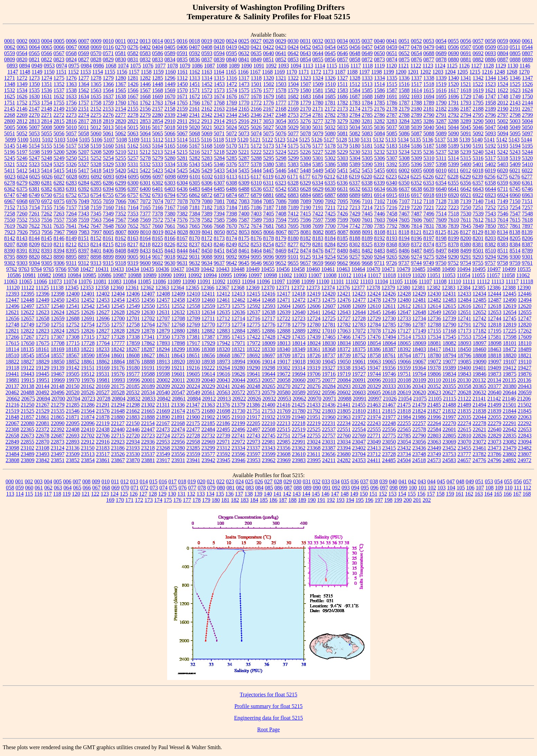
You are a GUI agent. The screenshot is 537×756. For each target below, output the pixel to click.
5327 (84, 164)
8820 (34, 257)
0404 (158, 47)
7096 (355, 201)
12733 (404, 318)
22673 (27, 436)
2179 (404, 109)
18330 (268, 349)
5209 (108, 152)
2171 (318, 109)
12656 (12, 318)
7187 (268, 207)
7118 (429, 201)
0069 (96, 47)
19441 (12, 374)
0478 (416, 47)
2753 (293, 115)
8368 (392, 244)
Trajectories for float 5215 (268, 695)
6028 (72, 177)
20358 (464, 386)
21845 (525, 411)
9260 (367, 257)
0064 (35, 47)
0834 (170, 59)
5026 (256, 127)
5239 (466, 152)
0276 (133, 47)
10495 (479, 269)
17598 (510, 337)
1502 (268, 84)
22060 (510, 417)
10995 (225, 275)
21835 (464, 411)
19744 (374, 374)
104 (451, 488)
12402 (103, 294)
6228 (453, 177)
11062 (523, 275)
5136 (428, 140)
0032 (318, 41)
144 (306, 494)
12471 (284, 300)
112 (527, 488)
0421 (256, 47)
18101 (510, 343)
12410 (193, 294)
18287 (148, 349)
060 (29, 488)
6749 (34, 195)
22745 (268, 436)
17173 (464, 331)
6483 (195, 189)
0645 (330, 53)
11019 (404, 275)
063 (58, 488)
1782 (342, 103)
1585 (367, 90)
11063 (10, 281)
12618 (495, 306)
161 (460, 494)
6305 (195, 183)
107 (480, 488)
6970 (35, 201)
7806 (404, 226)
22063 (525, 417)
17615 (12, 343)
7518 (453, 214)
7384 (195, 214)
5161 (121, 146)
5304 (355, 158)
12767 (163, 325)
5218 (219, 152)
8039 (195, 232)
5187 (429, 146)
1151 (61, 72)
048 (460, 481)
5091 (466, 133)
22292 (525, 423)
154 (402, 494)
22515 (284, 429)
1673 (207, 96)
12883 (223, 331)
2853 (145, 121)
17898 (178, 343)
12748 (12, 325)
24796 (494, 460)
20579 (268, 392)
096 (374, 488)
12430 (434, 294)
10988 (135, 275)
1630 (34, 96)
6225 (416, 177)
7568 (133, 220)
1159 (158, 72)
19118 (13, 368)
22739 (223, 436)
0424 (293, 47)
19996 (133, 380)
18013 (284, 343)
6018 (478, 170)
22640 (495, 429)
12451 (73, 300)
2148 (47, 109)
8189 (367, 238)
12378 (373, 288)
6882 (281, 195)
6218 (342, 177)
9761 (527, 263)
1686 (342, 96)
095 (365, 488)
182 (235, 500)
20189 (148, 386)
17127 (404, 331)
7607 (429, 220)
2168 (281, 109)
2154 (121, 109)
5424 (170, 170)
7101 (367, 201)
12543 (103, 306)
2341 (195, 115)
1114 (320, 66)
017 (173, 481)
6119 (268, 177)
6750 (47, 195)
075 (173, 488)
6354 (441, 183)
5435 (244, 170)
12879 (163, 331)
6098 (170, 177)
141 (277, 494)
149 (354, 494)
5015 (133, 127)
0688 (429, 53)
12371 (283, 288)
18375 (359, 349)
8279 (305, 244)
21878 (103, 417)
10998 (270, 275)
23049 (374, 442)
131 (182, 494)
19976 (88, 380)
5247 (34, 158)
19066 (404, 362)
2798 (515, 115)
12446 (525, 294)
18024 (314, 343)
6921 (466, 195)
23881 (148, 460)
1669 (158, 96)
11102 (352, 281)
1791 (453, 103)
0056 (466, 41)
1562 (84, 90)
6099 (183, 177)
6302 (158, 183)
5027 (268, 127)
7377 (145, 214)
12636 (238, 312)
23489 (27, 454)
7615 (515, 220)
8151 (84, 238)
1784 (367, 103)
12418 (299, 294)
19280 (238, 368)
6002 (404, 170)
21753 (268, 411)
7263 (59, 214)
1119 (380, 66)
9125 (305, 257)
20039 (193, 380)
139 (258, 494)
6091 (84, 177)
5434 (232, 170)
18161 (42, 349)
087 (288, 488)
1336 (404, 78)
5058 (84, 133)
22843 (525, 436)
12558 (193, 306)
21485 (434, 405)
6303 (170, 183)
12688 (73, 318)
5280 (170, 158)
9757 (490, 263)
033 (326, 481)
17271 (42, 337)
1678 (256, 96)
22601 (449, 429)
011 (115, 481)
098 (394, 488)
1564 (108, 90)
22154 (148, 423)
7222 (441, 207)
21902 (208, 417)
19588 (148, 374)
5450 (330, 170)
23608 (284, 454)
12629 (133, 312)
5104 (72, 140)
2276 (108, 115)
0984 (86, 66)
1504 (293, 84)
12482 (434, 300)
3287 (441, 121)
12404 (118, 294)
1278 (96, 78)
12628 (118, 312)
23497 (58, 454)
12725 (329, 318)
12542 (88, 306)
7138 (453, 201)
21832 (449, 411)
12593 (268, 306)
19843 (464, 374)
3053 (268, 121)
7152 (10, 207)
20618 (389, 392)
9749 (428, 263)
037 (364, 481)
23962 (269, 460)
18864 (118, 362)
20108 (404, 380)
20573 (253, 392)
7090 (318, 201)
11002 (285, 275)
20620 (419, 392)
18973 (223, 362)
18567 (73, 355)
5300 (305, 158)
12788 (434, 325)
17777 (118, 343)
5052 (22, 133)
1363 (71, 84)
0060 (515, 41)
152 (383, 494)
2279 (145, 115)
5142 (502, 140)
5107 (109, 140)
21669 (163, 411)
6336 (342, 183)
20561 (208, 392)
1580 (305, 90)
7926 (22, 232)
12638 (268, 312)
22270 (449, 423)
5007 (34, 127)
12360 (117, 288)
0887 (503, 59)
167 (517, 494)
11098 (293, 281)
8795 (10, 257)
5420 (121, 170)
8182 (305, 238)
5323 (34, 164)
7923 (10, 232)
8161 (108, 238)
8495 (429, 251)
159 (450, 494)
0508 (478, 47)
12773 (223, 325)
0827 (84, 59)
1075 (136, 66)
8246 (219, 244)
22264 (434, 423)
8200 (466, 238)
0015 (170, 41)
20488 (27, 392)
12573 (223, 306)
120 (76, 494)
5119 (231, 140)
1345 (503, 78)
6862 (195, 195)
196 (369, 500)
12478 (374, 300)
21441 (344, 405)
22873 (58, 442)
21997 (449, 417)
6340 (392, 183)
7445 (367, 214)
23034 (344, 442)
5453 (367, 170)
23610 (299, 454)
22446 (133, 429)
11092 (219, 281)
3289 (466, 121)
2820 (121, 121)
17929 (208, 343)
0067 (72, 47)
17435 (299, 337)
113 (10, 494)
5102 (48, 140)
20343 (419, 386)
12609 (359, 306)
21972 (359, 417)
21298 (133, 405)
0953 (49, 66)
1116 (344, 66)
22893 (73, 442)
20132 (479, 380)
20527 (103, 392)
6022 (527, 170)
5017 (158, 127)
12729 (374, 318)
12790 (449, 325)
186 (273, 500)
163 (479, 494)
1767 (207, 103)
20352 (434, 386)
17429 (284, 337)
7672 (244, 226)
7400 (244, 214)
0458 (379, 47)
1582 (330, 90)
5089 (441, 133)
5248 (47, 158)
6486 (232, 189)
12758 (133, 325)
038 (374, 481)
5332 (145, 164)
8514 (515, 251)
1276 (71, 78)
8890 (59, 257)
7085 (269, 201)
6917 (416, 195)
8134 (502, 232)
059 (20, 488)
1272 (22, 78)
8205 (515, 238)
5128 (341, 140)
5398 (441, 164)
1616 (441, 90)
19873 (495, 374)
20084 (344, 380)
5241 (490, 152)
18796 (464, 355)
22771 (374, 436)
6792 (145, 195)
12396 (42, 294)
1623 (515, 90)
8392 (34, 251)
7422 (318, 214)
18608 (133, 355)
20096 (374, 380)
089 (307, 488)
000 (10, 481)
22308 (12, 429)
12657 (27, 318)
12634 (208, 312)
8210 (47, 244)
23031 (329, 442)
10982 (44, 275)
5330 (121, 164)
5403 (503, 164)
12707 (163, 318)
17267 (27, 337)
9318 (121, 263)
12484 (464, 300)
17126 (389, 331)
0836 (195, 59)
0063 (22, 47)
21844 (510, 411)
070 (125, 488)
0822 (47, 59)
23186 (118, 448)
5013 (108, 127)
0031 (305, 41)
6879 (256, 195)
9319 (133, 263)
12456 (148, 300)
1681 (281, 96)
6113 (232, 177)
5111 (146, 140)
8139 (527, 232)
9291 (466, 257)
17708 (58, 343)
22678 (42, 436)
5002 (503, 121)
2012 (503, 103)
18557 (58, 355)
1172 (316, 72)
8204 (503, 238)
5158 (84, 146)
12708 (178, 318)
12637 (253, 312)
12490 (510, 300)
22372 (42, 429)
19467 (58, 374)
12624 (58, 312)
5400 (466, 164)
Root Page (268, 729)
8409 (133, 251)
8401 (96, 251)
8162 (121, 238)
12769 (193, 325)
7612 (478, 220)
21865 (58, 417)
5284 (219, 158)
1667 (133, 96)
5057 (71, 133)
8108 (380, 232)
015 (153, 481)
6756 (121, 195)
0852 (281, 59)
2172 (330, 109)
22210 (268, 423)
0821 (34, 59)
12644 (359, 312)
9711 (379, 263)
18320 (223, 349)
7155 (47, 207)
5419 (108, 170)
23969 (284, 460)
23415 (389, 448)
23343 (268, 448)
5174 (281, 146)
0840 (232, 59)
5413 (34, 170)
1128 (489, 66)
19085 (464, 362)
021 (211, 481)
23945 (224, 460)
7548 (527, 214)
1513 (367, 84)
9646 (256, 263)
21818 (404, 411)
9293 (478, 257)
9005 (133, 257)
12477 (359, 300)
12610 (374, 306)
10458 (298, 269)
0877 (429, 59)
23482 (525, 448)
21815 (389, 411)
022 (221, 481)
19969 (58, 380)
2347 (268, 115)
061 (39, 488)
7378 (158, 214)
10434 (132, 269)
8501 (478, 251)
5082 (355, 133)
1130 (513, 66)
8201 (478, 238)
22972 (238, 442)
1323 (305, 78)
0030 (293, 41)
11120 (13, 288)
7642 (84, 226)
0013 (145, 41)
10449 (253, 269)
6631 (342, 189)
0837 (207, 59)
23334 (238, 448)
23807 (525, 454)
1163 (207, 72)
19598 (163, 374)
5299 (293, 158)
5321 (10, 164)
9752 (453, 263)
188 (292, 500)
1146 (525, 66)
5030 (305, 127)
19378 (434, 368)
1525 (515, 84)
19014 (268, 362)
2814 (47, 121)
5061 (108, 133)
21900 (193, 417)
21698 (223, 411)
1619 (478, 90)
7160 (108, 207)
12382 (434, 288)
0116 (108, 47)
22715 (118, 436)
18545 (27, 355)
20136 (524, 380)
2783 (342, 115)
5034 (355, 127)
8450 (207, 251)
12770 (208, 325)
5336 (182, 164)
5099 (11, 140)
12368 (238, 288)
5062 (121, 133)
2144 (527, 103)
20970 (314, 399)
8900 (121, 257)
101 (422, 488)
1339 (441, 78)
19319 (313, 368)
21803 (329, 411)
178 (197, 500)
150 (364, 494)
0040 (379, 41)
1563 (96, 90)
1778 (293, 103)
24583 (449, 460)
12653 (495, 312)
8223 (158, 244)
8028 (183, 232)
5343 (195, 164)
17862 (148, 343)
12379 (388, 288)
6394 (108, 189)
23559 (193, 454)
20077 (329, 380)
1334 (379, 78)
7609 (441, 220)
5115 (194, 140)
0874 (392, 59)
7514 (441, 214)
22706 (103, 436)
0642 (293, 53)
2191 (515, 109)
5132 (378, 140)
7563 (96, 220)
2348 (281, 115)
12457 (163, 300)
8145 (47, 238)
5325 (59, 164)
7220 (416, 207)
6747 (10, 195)
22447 (148, 429)
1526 (527, 84)
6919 (441, 195)
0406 (182, 47)
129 (162, 494)
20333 (389, 386)
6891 (367, 195)
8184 (330, 238)
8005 (109, 232)
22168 (178, 423)
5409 (515, 164)
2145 (10, 109)
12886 (268, 331)
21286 (88, 405)
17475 (359, 337)
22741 (238, 436)
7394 (219, 214)
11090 (189, 281)
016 (163, 481)
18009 (268, 343)
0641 (281, 53)
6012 (465, 170)
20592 (314, 392)
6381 (34, 189)
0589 (170, 53)
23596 (238, 454)
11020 (419, 275)
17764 (103, 343)
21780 (299, 411)
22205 (253, 423)
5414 (47, 170)
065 (77, 488)
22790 (419, 436)
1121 (404, 66)
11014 (359, 275)
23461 (479, 448)
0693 (490, 53)
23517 (103, 454)
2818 (96, 121)
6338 (367, 183)
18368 (329, 349)
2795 (478, 115)
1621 (490, 90)
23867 (118, 460)
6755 (108, 195)
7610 (453, 220)
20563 (223, 392)
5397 (429, 164)
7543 (490, 214)
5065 (158, 133)
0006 (71, 41)
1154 (97, 72)
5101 (35, 140)
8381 (478, 244)
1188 (352, 72)
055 (508, 481)
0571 (108, 53)
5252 (96, 158)
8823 (47, 257)
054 (499, 481)
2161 (195, 109)
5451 (342, 170)
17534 (434, 337)
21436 (329, 405)
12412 (223, 294)
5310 (429, 158)
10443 (223, 269)
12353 (87, 288)
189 (302, 500)
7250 (466, 207)
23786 (495, 454)
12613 (419, 306)
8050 (220, 232)
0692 (478, 53)
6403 (170, 189)
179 (206, 500)
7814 (416, 226)
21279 (58, 405)
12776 (268, 325)
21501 (510, 405)
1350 (34, 84)
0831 (133, 59)
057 (527, 481)
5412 (22, 170)
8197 (429, 238)
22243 (374, 423)
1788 (416, 103)
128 (153, 494)
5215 (182, 152)
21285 (73, 405)
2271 (47, 115)
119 (67, 494)
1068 (111, 66)
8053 (244, 232)
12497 (27, 306)
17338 (133, 337)
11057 (493, 275)
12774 (238, 325)
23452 (449, 448)
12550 (148, 306)
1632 (59, 96)
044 (432, 481)
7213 (355, 207)
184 (254, 500)
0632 (244, 53)
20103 (389, 380)
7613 (490, 220)
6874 (232, 195)
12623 (42, 312)
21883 (133, 417)
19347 (374, 368)
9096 (268, 257)
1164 (219, 72)
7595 (293, 220)
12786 (404, 325)
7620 (22, 226)
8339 (379, 244)
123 (105, 494)
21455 (359, 405)
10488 (434, 269)
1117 (356, 66)
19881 (13, 380)
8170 (195, 238)
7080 (207, 201)
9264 (379, 257)
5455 (379, 170)
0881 (466, 59)
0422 (268, 47)
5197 (22, 152)
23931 (178, 460)
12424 (374, 294)
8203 (490, 238)
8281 (318, 244)
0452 (305, 47)
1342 (478, 78)
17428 (268, 337)
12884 (238, 331)
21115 (449, 399)
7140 (478, 201)
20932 (269, 399)
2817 (84, 121)
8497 (441, 251)
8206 (527, 238)
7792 (392, 226)
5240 (478, 152)
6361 (527, 183)
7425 (330, 214)
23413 (374, 448)
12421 (344, 294)
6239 (478, 177)
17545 (449, 337)
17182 (479, 331)
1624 (527, 90)
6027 (59, 177)
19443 (27, 374)
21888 (148, 417)
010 (105, 481)
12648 (419, 312)
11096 (263, 281)
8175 (244, 238)
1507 (305, 84)
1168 (267, 72)
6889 (355, 195)
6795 (182, 195)
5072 (232, 133)
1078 (173, 66)
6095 (133, 177)
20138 (27, 386)
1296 (170, 78)
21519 (12, 411)
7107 (404, 201)
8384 (515, 244)
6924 (503, 195)
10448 (238, 269)
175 (168, 500)
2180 (416, 109)
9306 (59, 263)
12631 (163, 312)
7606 (416, 220)
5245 (10, 158)
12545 (118, 306)
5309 (416, 158)
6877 (244, 195)
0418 (219, 47)
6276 (515, 177)
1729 (466, 96)
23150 (88, 448)
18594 (103, 355)
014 (144, 481)
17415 (238, 337)
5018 (170, 127)
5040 (429, 127)
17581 (495, 337)
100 (413, 488)
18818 (495, 355)
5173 (268, 146)
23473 (495, 448)
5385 (318, 164)
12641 (314, 312)
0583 (145, 53)
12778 (284, 325)
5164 (158, 146)
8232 (182, 244)
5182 (379, 146)
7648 (108, 226)
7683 (281, 226)
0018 (195, 41)
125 (124, 494)
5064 (145, 133)
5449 (318, 170)
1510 (330, 84)
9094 (244, 257)
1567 (145, 90)
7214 (367, 207)
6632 (355, 189)
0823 (59, 59)
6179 (317, 177)
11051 (434, 275)
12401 (88, 294)
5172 (256, 146)
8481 (355, 251)
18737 (329, 355)
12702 (148, 318)
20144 (42, 386)
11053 (449, 275)
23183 (103, 448)
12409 (178, 294)
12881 (193, 331)
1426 (133, 84)
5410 (527, 164)
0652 (404, 53)
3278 (330, 121)
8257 (281, 244)
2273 (71, 115)
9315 (108, 263)
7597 (318, 220)
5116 (206, 140)
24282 (344, 460)
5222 (256, 152)
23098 (12, 448)
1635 (96, 96)
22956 (178, 442)
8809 (22, 257)
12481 (419, 300)
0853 (293, 59)
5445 (268, 170)
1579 (293, 90)
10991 (180, 275)
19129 (42, 368)
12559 (208, 306)
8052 (232, 232)
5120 (243, 140)
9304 (35, 263)
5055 (47, 133)
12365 (192, 288)
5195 (527, 146)
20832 (134, 399)
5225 (293, 152)
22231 (329, 423)
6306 (207, 183)
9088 (207, 257)
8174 (232, 238)
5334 (170, 164)
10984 (74, 275)
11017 (374, 275)
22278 (479, 423)
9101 (293, 257)
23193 (133, 448)
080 (221, 488)
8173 (219, 238)
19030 (314, 362)
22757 (329, 436)
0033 (330, 41)
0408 (207, 47)
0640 (268, 53)
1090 (247, 66)
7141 (490, 201)
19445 (42, 374)
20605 (374, 392)
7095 (343, 201)
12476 (344, 300)
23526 (118, 454)
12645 (374, 312)
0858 (355, 59)
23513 (88, 454)
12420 (329, 294)
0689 (441, 53)
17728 (88, 343)
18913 (163, 362)
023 (230, 481)
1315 (219, 78)
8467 (268, 251)
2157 (158, 109)
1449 (170, 84)
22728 (193, 436)
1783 (355, 103)
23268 (163, 448)
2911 (182, 121)
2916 (244, 121)
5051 (10, 133)
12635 (223, 312)
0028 (268, 41)
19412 (509, 368)
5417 (84, 170)
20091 (359, 380)
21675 (193, 411)
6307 (219, 183)
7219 (404, 207)
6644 (490, 189)
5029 (293, 127)
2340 (182, 115)
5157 (71, 146)
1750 (527, 96)
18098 (495, 343)
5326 (71, 164)
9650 (268, 263)
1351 (47, 84)
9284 (441, 257)
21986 (419, 417)
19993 (118, 380)
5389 (355, 164)
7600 (355, 220)
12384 (464, 288)
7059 (109, 201)
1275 (59, 78)
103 (441, 488)
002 (29, 481)
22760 (344, 436)
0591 (182, 53)
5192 (490, 146)
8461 (244, 251)
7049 (84, 201)
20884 (194, 399)
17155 (434, 331)
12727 (344, 318)
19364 (419, 368)
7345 (96, 214)
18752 (359, 355)
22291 (510, 423)
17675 (42, 343)
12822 (27, 331)
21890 (163, 417)
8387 (527, 244)
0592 (195, 53)
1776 (268, 103)
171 (129, 500)
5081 (342, 133)
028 (278, 481)
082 (240, 488)
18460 (479, 349)
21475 (404, 405)
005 (58, 481)
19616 (223, 374)
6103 (220, 177)
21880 (118, 417)
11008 (330, 275)
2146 (22, 109)
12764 (148, 325)
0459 (392, 47)
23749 (434, 454)
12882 (208, 331)
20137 (12, 386)
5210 (121, 152)
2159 (182, 109)
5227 (318, 152)
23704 (359, 454)
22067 (12, 423)
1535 (34, 90)
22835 (510, 436)
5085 (392, 133)
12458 (178, 300)
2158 (170, 109)
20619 (404, 392)
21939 (284, 417)
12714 (238, 318)
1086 (197, 66)
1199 (389, 72)
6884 (305, 195)
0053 (429, 41)
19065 (389, 362)
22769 (359, 436)
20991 (360, 399)
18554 (42, 355)
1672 (195, 96)
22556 (389, 429)
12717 (268, 318)
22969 (208, 442)
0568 (71, 53)
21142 (494, 399)
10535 (524, 269)
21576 (103, 411)
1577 (268, 90)
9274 (416, 257)
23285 (193, 448)
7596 (305, 220)
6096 (146, 177)
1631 (47, 96)
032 (316, 481)
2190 (503, 109)
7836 (441, 226)
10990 (165, 275)
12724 (314, 318)
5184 (404, 146)
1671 (182, 96)
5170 (232, 146)
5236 (429, 152)
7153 (22, 207)
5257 (133, 158)
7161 (121, 207)
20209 (163, 386)
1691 (392, 96)
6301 (145, 183)
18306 (193, 349)
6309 (244, 183)
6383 (59, 189)
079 (211, 488)
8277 (293, 244)
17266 (12, 337)
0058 (490, 41)
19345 (359, 368)
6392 (84, 189)
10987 (120, 275)
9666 (355, 263)
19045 (329, 362)
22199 (238, 423)
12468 (268, 300)
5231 (367, 152)
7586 (232, 220)
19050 (344, 362)
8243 (207, 244)
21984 (404, 417)
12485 (479, 300)
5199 (47, 152)
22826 (479, 436)
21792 (314, 411)
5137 (440, 140)
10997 (255, 275)
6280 (34, 183)
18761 (389, 355)
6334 (318, 183)
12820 (525, 325)
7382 (182, 214)
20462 (12, 392)
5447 (293, 170)
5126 (317, 140)
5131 (366, 140)
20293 (344, 386)
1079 (185, 66)
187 (283, 500)
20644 (510, 392)
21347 (193, 405)
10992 (195, 275)
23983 (299, 460)
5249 (59, 158)
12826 (88, 331)
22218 (299, 423)
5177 (318, 146)
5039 (416, 127)
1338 (429, 78)
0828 (96, 59)
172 (139, 500)
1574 (232, 90)
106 (470, 488)
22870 (42, 442)
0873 (379, 59)
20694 (43, 399)
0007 (84, 41)
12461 (223, 300)
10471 (388, 269)
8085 (330, 232)
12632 (178, 312)
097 (384, 488)
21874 (88, 417)
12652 (479, 312)
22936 (148, 442)
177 (187, 500)
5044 (453, 127)
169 (110, 500)
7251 (478, 207)
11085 (144, 281)
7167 (170, 207)
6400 (145, 189)
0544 (527, 47)
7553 (34, 220)
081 (230, 488)
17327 (103, 337)
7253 (503, 207)
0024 (232, 41)
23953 (254, 460)
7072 (146, 201)
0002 (22, 41)
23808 (13, 460)
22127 (118, 423)
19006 (253, 362)
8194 (404, 238)
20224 (193, 386)
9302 (10, 263)
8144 (34, 238)
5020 (195, 127)
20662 (13, 399)
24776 (479, 460)
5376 (232, 164)
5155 (47, 146)
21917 (253, 417)
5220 (232, 152)
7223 (453, 207)
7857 (503, 226)
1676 (232, 96)
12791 (464, 325)
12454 (118, 300)
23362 (299, 448)
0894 (25, 66)
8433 (145, 251)
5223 (268, 152)
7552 (22, 220)
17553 (464, 337)
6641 (453, 189)
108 (489, 488)
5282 (195, 158)
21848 (12, 417)
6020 (502, 170)
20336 (404, 386)
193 (340, 500)
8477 (330, 251)
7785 (379, 226)
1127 (476, 66)
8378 (453, 244)
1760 (121, 103)
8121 (416, 232)
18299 (178, 349)
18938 (208, 362)
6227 (441, 177)
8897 (84, 257)
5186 (416, 146)
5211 (133, 152)
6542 (281, 189)
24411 (374, 460)
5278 (145, 158)
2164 (232, 109)
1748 (503, 96)
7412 (293, 214)
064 (67, 488)
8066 (269, 232)
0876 (416, 59)
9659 (318, 263)
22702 (88, 436)
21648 (118, 411)
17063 (344, 331)
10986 (104, 275)
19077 (449, 362)
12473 (314, 300)
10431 (102, 269)
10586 (14, 275)
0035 (355, 41)
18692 (253, 355)
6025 (35, 177)
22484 (208, 429)
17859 (133, 343)
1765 (182, 103)
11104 (381, 281)
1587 (392, 90)
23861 (103, 460)
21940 (299, 417)
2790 (429, 115)
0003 (34, 41)
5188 (441, 146)
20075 (314, 380)
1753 (34, 103)
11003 (300, 275)
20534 (148, 392)
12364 (177, 288)
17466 (344, 337)
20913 (224, 399)
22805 (449, 436)
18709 (284, 355)
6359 (503, 183)
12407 (148, 294)
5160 (108, 146)
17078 (374, 331)
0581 (121, 53)
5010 (71, 127)
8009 (133, 232)
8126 (453, 232)
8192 (379, 238)
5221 (244, 152)
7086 (281, 201)
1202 (426, 72)
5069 (207, 133)
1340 (453, 78)
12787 (419, 325)
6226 (428, 177)
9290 (453, 257)
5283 (207, 158)
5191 (478, 146)
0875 (404, 59)
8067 (281, 232)
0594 (219, 53)
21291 (103, 405)
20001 (148, 380)
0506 (453, 47)
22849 (12, 442)
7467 (404, 214)
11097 (278, 281)
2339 (170, 115)
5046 (478, 127)
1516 (404, 84)
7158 (84, 207)
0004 (47, 41)
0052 (416, 41)
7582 (207, 220)
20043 (223, 380)
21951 (314, 417)
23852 (73, 460)
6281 (47, 183)
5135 (415, 140)
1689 (379, 96)
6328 (293, 183)
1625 (10, 96)
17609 (525, 337)
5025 (244, 127)
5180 (355, 146)
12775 (253, 325)
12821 (12, 331)
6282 (59, 183)
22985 (284, 442)
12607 (329, 306)
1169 (279, 72)
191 (321, 500)
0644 (318, 53)
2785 (367, 115)
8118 (404, 232)
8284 (330, 244)
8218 (145, 244)
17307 (58, 337)
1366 (108, 84)
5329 (108, 164)
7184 (232, 207)
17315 (88, 337)
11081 (100, 281)
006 (67, 481)
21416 (284, 405)
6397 (133, 189)
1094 (296, 66)
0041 (392, 41)
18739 (344, 355)
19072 (434, 362)
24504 (404, 460)
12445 (510, 294)
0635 (256, 53)
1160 (170, 72)
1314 (207, 78)
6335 (330, 183)
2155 (133, 109)
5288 (256, 158)
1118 (368, 66)
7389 (207, 214)
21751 (253, 411)
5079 (318, 133)
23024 (314, 442)
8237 (195, 244)
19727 (359, 374)
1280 (121, 78)
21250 (27, 405)
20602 (344, 392)
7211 (330, 207)
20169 (103, 386)
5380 (268, 164)
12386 (494, 288)
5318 (503, 158)
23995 (314, 460)
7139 (465, 201)
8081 (306, 232)
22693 (73, 436)
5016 (145, 127)
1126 (464, 66)
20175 (118, 386)
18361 (314, 349)
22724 (163, 436)
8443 (170, 251)
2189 (490, 109)
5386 (330, 164)
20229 (208, 386)
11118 (527, 281)
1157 (134, 72)
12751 (58, 325)
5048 (503, 127)
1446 (145, 84)
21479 (419, 405)
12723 (299, 318)
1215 (475, 72)
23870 (133, 460)
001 (19, 481)
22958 (193, 442)
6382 (47, 189)
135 (220, 494)
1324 (318, 78)
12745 (510, 318)
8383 (503, 244)
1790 (441, 103)
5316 (478, 158)
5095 (515, 133)
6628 (305, 189)
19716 (329, 374)
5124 (292, 140)
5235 (416, 152)
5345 (207, 164)
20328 (359, 386)
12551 (163, 306)
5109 (134, 140)
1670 (170, 96)
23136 (73, 448)
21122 (464, 399)
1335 (392, 78)
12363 (162, 288)
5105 (85, 140)
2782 (330, 115)
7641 (71, 226)
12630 (148, 312)
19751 (404, 374)
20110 (434, 380)
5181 (367, 146)
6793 (158, 195)
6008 (429, 170)
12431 (449, 294)
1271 (10, 78)
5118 (219, 140)
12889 (299, 331)
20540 (163, 392)
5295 (268, 158)
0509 (490, 47)
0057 (478, 41)
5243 (515, 152)
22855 (27, 442)
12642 (329, 312)
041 (403, 481)
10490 (449, 269)
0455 (342, 47)
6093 (109, 177)
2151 (84, 109)
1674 (219, 96)
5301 (318, 158)
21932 (268, 417)
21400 (268, 405)
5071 (219, 133)
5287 (244, 158)
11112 (483, 281)
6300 (133, 183)
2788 (404, 115)
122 (95, 494)
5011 (83, 127)
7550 (10, 220)
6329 (305, 183)
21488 (449, 405)
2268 (10, 115)
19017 (284, 362)
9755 (478, 263)
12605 (299, 306)
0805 (515, 53)
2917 (256, 121)
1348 (10, 84)
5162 (133, 146)
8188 (355, 238)
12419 (314, 294)
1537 (59, 90)
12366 (208, 288)
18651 (193, 355)
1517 (416, 84)
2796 (490, 115)
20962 (299, 399)
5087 (416, 133)
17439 (314, 337)
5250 (71, 158)
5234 (404, 152)
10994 (210, 275)
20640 (495, 392)
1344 (490, 78)
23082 (510, 442)
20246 (238, 386)
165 (498, 494)
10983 (59, 275)
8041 (207, 232)
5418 (96, 170)
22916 (103, 442)
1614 (416, 90)
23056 (419, 442)
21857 (27, 417)
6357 (478, 183)
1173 (328, 72)
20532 (133, 392)
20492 (42, 392)
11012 (345, 275)
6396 (121, 189)
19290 (253, 368)
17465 (329, 337)
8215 (108, 244)
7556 (47, 220)
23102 (27, 448)
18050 (359, 343)
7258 (10, 214)
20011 (178, 380)
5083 (367, 133)
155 (412, 494)
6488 (244, 189)
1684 (318, 96)
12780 (314, 325)
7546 (503, 214)
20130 (464, 380)
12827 (103, 331)
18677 (238, 355)
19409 (494, 368)
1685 (330, 96)
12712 (223, 318)
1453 (219, 84)
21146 (509, 399)
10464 (358, 269)
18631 (163, 355)
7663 (182, 226)
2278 (133, 115)
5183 (392, 146)
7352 (121, 214)
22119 (103, 423)
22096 (88, 423)
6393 (96, 189)
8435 (158, 251)
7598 (330, 220)
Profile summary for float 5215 (268, 706)
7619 (10, 226)
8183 (318, 238)
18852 (73, 362)
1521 (466, 84)
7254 (515, 207)
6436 (182, 189)
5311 (441, 158)
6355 (453, 183)
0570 (96, 53)
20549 (193, 392)
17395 (223, 337)
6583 (293, 189)
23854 (88, 460)
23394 (344, 448)
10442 (208, 269)
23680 (344, 454)
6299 (121, 183)
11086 (159, 281)
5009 (59, 127)
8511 (503, 251)
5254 (108, 158)
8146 (59, 238)
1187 (340, 72)
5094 (503, 133)
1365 (96, 84)
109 (499, 488)
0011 (120, 41)
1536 (47, 90)
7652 (133, 226)
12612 (404, 306)
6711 (503, 189)
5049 (515, 127)
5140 (477, 140)
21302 (148, 405)
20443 (525, 386)
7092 (330, 201)
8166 (170, 238)
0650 (379, 53)
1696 (453, 96)
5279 (158, 158)
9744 (416, 263)
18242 (118, 349)
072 (144, 488)
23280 (178, 448)
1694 (429, 96)
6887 (330, 195)
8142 (10, 238)
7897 (527, 226)
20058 (284, 380)
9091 (219, 257)
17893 (163, 343)
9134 (318, 257)
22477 (193, 429)
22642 (510, 429)
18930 (193, 362)
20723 (88, 399)
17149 (419, 331)
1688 (367, 96)
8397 (84, 251)
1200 (401, 72)
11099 (308, 281)
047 (451, 481)
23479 (510, 448)
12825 (73, 331)
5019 (182, 127)
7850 (490, 226)
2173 (342, 109)
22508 (268, 429)
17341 (148, 337)
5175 (293, 146)
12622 (27, 312)
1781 (330, 103)
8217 (133, 244)
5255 (121, 158)
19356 (389, 368)
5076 (281, 133)
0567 (59, 53)
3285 (416, 121)
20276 (314, 386)
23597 (253, 454)
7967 (59, 232)
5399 (453, 164)
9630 (170, 263)
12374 (328, 288)
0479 (429, 47)
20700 (58, 399)
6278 (10, 183)
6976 (72, 201)
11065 (26, 281)
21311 (163, 405)
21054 (405, 399)
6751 (59, 195)
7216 (392, 207)
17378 (178, 337)
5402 (490, 164)
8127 (465, 232)
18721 (299, 355)
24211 (329, 460)
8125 (441, 232)
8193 (392, 238)
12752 (73, 325)
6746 (527, 189)
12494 (525, 300)
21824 (419, 411)
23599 (268, 454)
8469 (281, 251)
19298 (268, 368)
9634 (207, 263)
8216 (121, 244)
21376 (223, 405)
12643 (344, 312)
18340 (284, 349)
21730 (238, 411)
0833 (158, 59)
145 (316, 494)
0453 (318, 47)
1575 (244, 90)
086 (278, 488)
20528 (118, 392)
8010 (146, 232)
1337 (416, 78)
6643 (478, 189)
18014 (299, 343)
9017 (158, 257)
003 (38, 481)
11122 (28, 288)
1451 (195, 84)
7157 (71, 207)
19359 (404, 368)
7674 (256, 226)
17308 (73, 337)
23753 (449, 454)
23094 (525, 442)
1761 (133, 103)
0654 (416, 53)
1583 (342, 90)
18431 (449, 349)
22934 (133, 442)
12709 (193, 318)
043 (422, 481)
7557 (59, 220)
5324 (47, 164)
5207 (84, 152)
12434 (479, 294)
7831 (429, 226)
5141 (489, 140)
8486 (404, 251)
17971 (238, 343)
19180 (133, 368)
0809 (10, 59)
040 (393, 481)
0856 (330, 59)
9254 (330, 257)
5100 (23, 140)
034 (336, 481)
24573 (434, 460)
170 (120, 500)
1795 (478, 103)
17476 (374, 337)
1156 (122, 72)
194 (350, 500)
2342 (207, 115)
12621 (12, 312)
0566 (47, 53)
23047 (359, 442)
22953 (163, 442)
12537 (42, 306)
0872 (367, 59)
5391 (379, 164)
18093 (464, 343)
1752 (22, 103)
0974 (62, 66)
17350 (163, 337)
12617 (479, 306)
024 (240, 481)
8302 (355, 244)
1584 (355, 90)
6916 (404, 195)
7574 (170, 220)
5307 (392, 158)
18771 (419, 355)
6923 (490, 195)
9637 (219, 263)
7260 (22, 214)
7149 (502, 201)
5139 (465, 140)
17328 (118, 337)
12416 (268, 294)
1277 (84, 78)
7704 (342, 226)
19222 (208, 368)
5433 (219, 170)
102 (432, 488)
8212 (71, 244)
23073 (495, 442)
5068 (195, 133)
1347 (527, 78)
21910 (238, 417)
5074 (256, 133)
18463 (495, 349)
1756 (71, 103)
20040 (208, 380)
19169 (103, 368)
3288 (453, 121)
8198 (441, 238)
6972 (47, 201)
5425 (182, 170)
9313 (96, 263)
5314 (453, 158)
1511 (342, 84)
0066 (59, 47)
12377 (358, 288)
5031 (318, 127)
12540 (58, 306)
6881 (268, 195)
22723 (148, 436)
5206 (71, 152)
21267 (42, 405)
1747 (490, 96)
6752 (71, 195)
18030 (329, 343)
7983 (84, 232)
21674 (178, 411)
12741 (464, 318)
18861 (88, 362)
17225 (510, 331)
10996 (240, 275)
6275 (502, 177)
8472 (293, 251)
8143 (22, 238)
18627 (148, 355)
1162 (195, 72)
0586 (158, 53)
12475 (329, 300)
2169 (293, 109)
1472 (232, 84)
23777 (464, 454)
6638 (416, 189)
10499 (509, 269)
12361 (132, 288)
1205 (463, 72)
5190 (466, 146)
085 (269, 488)
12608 (344, 306)
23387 (329, 448)
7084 (257, 201)
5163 (145, 146)
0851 (268, 59)
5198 (34, 152)
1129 (501, 66)
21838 (479, 411)
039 (384, 481)
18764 (404, 355)
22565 (404, 429)
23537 (148, 454)
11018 (389, 275)
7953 (35, 232)
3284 (404, 121)
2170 (305, 109)
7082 (232, 201)
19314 (298, 368)
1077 (160, 66)
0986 (99, 66)
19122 (27, 368)
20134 (494, 380)
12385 (479, 288)
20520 (73, 392)
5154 (34, 146)
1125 (452, 66)
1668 (145, 96)
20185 (133, 386)
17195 (495, 331)
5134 (403, 140)
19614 (208, 374)
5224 (281, 152)
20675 (28, 399)
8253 (256, 244)
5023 (219, 127)
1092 (271, 66)
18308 (208, 349)
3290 (478, 121)
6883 (293, 195)
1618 (466, 90)
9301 (527, 257)
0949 (37, 66)
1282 (145, 78)
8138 (515, 232)
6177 (305, 177)
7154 (34, 207)
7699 (318, 226)
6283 (71, 183)
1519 (441, 84)
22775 (389, 436)
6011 (453, 170)
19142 (73, 368)
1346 (515, 78)
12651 (464, 312)
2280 (158, 115)
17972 (253, 343)
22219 (314, 423)
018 (182, 481)
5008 (47, 127)
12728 (359, 318)
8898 (96, 257)
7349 (108, 214)
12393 (12, 294)
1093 (284, 66)
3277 (318, 121)
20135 (509, 380)
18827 (27, 362)
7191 (318, 207)
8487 (416, 251)
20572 (238, 392)
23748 (419, 454)
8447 (195, 251)
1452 (207, 84)
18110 (524, 343)
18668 (223, 355)
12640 (299, 312)
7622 (34, 226)
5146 (22, 146)
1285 (158, 78)
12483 (449, 300)
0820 (22, 59)
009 (96, 481)
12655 (525, 312)
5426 (195, 170)
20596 (329, 392)
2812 (22, 121)
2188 (478, 109)
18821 (525, 355)
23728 (389, 454)
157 (431, 494)
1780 (318, 103)
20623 (434, 392)
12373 (313, 288)
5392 (392, 164)
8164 (145, 238)
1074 (123, 66)
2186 (453, 109)
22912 (88, 442)
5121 (255, 140)
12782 (344, 325)
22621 (479, 429)
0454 (330, 47)
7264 (71, 214)
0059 (503, 41)
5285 (232, 158)
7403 (256, 214)
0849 (256, 59)
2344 (232, 115)
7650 (121, 226)
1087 (210, 66)
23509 (73, 454)
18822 (12, 362)
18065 (404, 343)
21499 (495, 405)
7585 (219, 220)
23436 (419, 448)
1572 (207, 90)
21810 (359, 411)
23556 (178, 454)
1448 (158, 84)
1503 (281, 84)
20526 (88, 392)
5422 (145, 170)
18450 (464, 349)
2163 (219, 109)
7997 (96, 232)
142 (287, 494)
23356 (284, 448)
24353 (359, 460)
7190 (305, 207)
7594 (281, 220)
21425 (299, 405)
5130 (354, 140)
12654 (510, 312)
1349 (22, 84)
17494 (389, 337)
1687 (355, 96)
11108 (440, 281)
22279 (495, 423)
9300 (515, 257)
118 (57, 494)
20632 (479, 392)
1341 (466, 78)
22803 (434, 436)
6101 (195, 177)
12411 (208, 294)
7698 (305, 226)
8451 (219, 251)
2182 (441, 109)
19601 (178, 374)
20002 (163, 380)
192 (331, 500)
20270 (284, 386)
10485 (419, 269)
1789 (429, 103)
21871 (73, 417)
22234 (344, 423)
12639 (284, 312)
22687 (58, 436)
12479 (389, 300)
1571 (195, 90)
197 (379, 500)
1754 (47, 103)
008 (86, 481)
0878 (441, 59)
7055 (96, 201)
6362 (10, 189)
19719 (344, 374)
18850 (58, 362)
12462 (238, 300)
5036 (379, 127)
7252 (490, 207)
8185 (342, 238)
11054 (464, 275)
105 (461, 488)
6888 (342, 195)
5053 (34, 133)
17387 (208, 337)
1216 (487, 72)
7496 (429, 214)
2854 (158, 121)
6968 (22, 201)
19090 (479, 362)
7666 (207, 226)
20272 (299, 386)
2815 (59, 121)
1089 (234, 66)
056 (518, 481)
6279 (22, 183)
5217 (207, 152)
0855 (318, 59)
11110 (454, 281)
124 (114, 494)
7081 (220, 201)
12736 (434, 318)
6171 (293, 177)
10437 (177, 269)
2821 (133, 121)
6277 (527, 177)
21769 (284, 411)
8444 (182, 251)
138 (249, 494)
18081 (434, 343)
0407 (195, 47)
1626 (22, 96)
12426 (389, 294)
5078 (305, 133)
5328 (96, 164)
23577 (208, 454)
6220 (367, 177)
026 (259, 481)
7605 (404, 220)
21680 (208, 411)
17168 (449, 331)
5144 (526, 140)
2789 (416, 115)
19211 (178, 368)
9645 (244, 263)
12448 (27, 300)
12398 (58, 294)
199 (398, 500)
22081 (42, 423)
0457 (367, 47)
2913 (207, 121)
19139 (58, 368)
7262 (47, 214)
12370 (268, 288)
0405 (170, 47)
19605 (193, 374)
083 (250, 488)
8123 (428, 232)
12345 (72, 288)
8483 (379, 251)
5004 (527, 121)
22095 (73, 423)
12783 (359, 325)
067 (96, 488)
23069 (449, 442)
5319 (515, 158)
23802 (510, 454)
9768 (73, 269)
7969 (72, 232)
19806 (434, 374)
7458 (392, 214)
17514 (404, 337)
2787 (392, 115)
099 (403, 488)
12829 (133, 331)
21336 (178, 405)
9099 (281, 257)
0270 (121, 47)
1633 (71, 96)
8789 (527, 251)
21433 (314, 405)
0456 (355, 47)
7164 (133, 207)
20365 (479, 386)
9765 (49, 269)
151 (373, 494)
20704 (73, 399)
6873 (219, 195)
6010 (441, 170)
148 (345, 494)
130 (172, 494)
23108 (42, 448)
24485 (389, 460)
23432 (404, 448)
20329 (374, 386)
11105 (396, 281)
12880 (178, 331)
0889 (527, 59)
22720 (133, 436)
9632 (195, 263)
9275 (429, 257)
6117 (256, 177)
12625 (73, 312)
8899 (108, 257)
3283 (392, 121)
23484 (12, 454)
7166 (158, 207)
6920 (453, 195)
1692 (404, 96)
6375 (22, 189)
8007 (121, 232)
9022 (182, 257)
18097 (479, 343)
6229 (465, 177)
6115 (244, 177)
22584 (434, 429)
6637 (404, 189)
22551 (344, 429)
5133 (391, 140)
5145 (10, 146)
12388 (509, 288)
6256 (490, 177)
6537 (268, 189)
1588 (404, 90)
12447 (12, 300)
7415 (305, 214)
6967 (10, 201)
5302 (330, 158)
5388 (342, 164)
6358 (490, 183)
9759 (515, 263)
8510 (490, 251)
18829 (42, 362)
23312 (223, 448)
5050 (527, 127)
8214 (96, 244)
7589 (256, 220)
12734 (419, 318)
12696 (103, 318)
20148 (58, 386)
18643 (178, 355)
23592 (223, 454)
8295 (342, 244)
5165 (170, 146)
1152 (73, 72)
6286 (108, 183)
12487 (495, 300)
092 (336, 488)
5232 (379, 152)
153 (392, 494)
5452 (355, 170)
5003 (515, 121)
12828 (118, 331)
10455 (268, 269)
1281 (133, 78)
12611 (389, 306)
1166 (243, 72)
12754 (88, 325)
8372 (416, 244)
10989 (150, 275)
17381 (193, 337)
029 (288, 481)
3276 (305, 121)
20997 (375, 399)
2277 (121, 115)
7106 (392, 201)
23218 (148, 448)
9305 (47, 263)
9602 (158, 263)
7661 (170, 226)
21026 (390, 399)
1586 (379, 90)
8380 (466, 244)
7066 (121, 201)
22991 (299, 442)
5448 (305, 170)
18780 (434, 355)
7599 (342, 220)
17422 (253, 337)
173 (149, 500)
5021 (207, 127)
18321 (238, 349)
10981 (29, 275)
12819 (510, 325)
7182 (207, 207)
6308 (232, 183)
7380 (170, 214)
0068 (84, 47)
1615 (429, 90)
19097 (495, 362)
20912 (209, 399)
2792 (453, 115)
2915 (232, 121)
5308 (404, 158)
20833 (149, 399)
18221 (88, 349)
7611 (466, 220)
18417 (434, 349)
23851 (58, 460)
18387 (389, 349)
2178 (392, 109)
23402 (359, 448)
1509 (318, 84)
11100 (323, 281)
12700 (118, 318)
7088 (294, 201)
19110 (524, 362)
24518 (419, 460)
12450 (58, 300)
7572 (158, 220)
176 (177, 500)
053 (489, 481)
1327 (342, 78)
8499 (466, 251)
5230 (355, 152)
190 (312, 500)
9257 (355, 257)
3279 (342, 121)
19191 (148, 368)
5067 (182, 133)
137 (239, 494)
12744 (495, 318)
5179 (342, 146)
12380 (403, 288)
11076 (85, 281)
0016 (182, 41)
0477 (404, 47)
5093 (490, 133)
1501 (256, 84)
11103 (367, 281)
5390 (367, 164)
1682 (293, 96)
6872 (207, 195)
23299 (208, 448)
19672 (284, 374)
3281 (367, 121)
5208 (96, 152)
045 (441, 481)
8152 (96, 238)
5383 (293, 164)
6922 (478, 195)
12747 (525, 318)
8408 (121, 251)
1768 (219, 103)
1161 (182, 72)
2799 (527, 115)
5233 (392, 152)
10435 (147, 269)
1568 (158, 90)
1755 (59, 103)
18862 (103, 362)
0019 (207, 41)
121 (86, 494)
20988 (345, 399)
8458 (232, 251)
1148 (25, 72)
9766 (61, 269)
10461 (328, 269)
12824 (58, 331)
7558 (71, 220)
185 (264, 500)
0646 (342, 53)
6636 (392, 189)
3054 (281, 121)
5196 (10, 152)
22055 (495, 417)
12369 (253, 288)
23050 (389, 442)
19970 (73, 380)
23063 (434, 442)
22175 (193, 423)
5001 (490, 121)
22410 (88, 429)
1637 (108, 96)
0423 (281, 47)
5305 (367, 158)
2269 (22, 115)
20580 (284, 392)
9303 (22, 263)
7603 (379, 220)
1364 (84, 84)
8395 (71, 251)
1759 (108, 103)
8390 (10, 251)
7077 (170, 201)
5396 (416, 164)
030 (297, 481)
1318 (256, 78)
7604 (392, 220)
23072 (479, 442)
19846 (479, 374)
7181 (195, 207)
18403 (419, 349)
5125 (304, 140)
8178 (268, 238)
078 (202, 488)
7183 (219, 207)
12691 (88, 318)
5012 (96, 127)
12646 (389, 312)
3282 (379, 121)
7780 (367, 226)
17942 (223, 343)
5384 (305, 164)
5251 (84, 158)
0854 (305, 59)
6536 (256, 189)
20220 (178, 386)
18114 (12, 349)
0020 (219, 41)
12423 (359, 294)
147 (335, 494)
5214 (170, 152)
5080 (330, 133)
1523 (490, 84)
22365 (27, 429)
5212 (145, 152)
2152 (96, 109)
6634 (379, 189)
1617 (453, 90)
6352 (416, 183)
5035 (367, 127)
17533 (419, 337)
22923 (118, 442)
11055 (478, 275)
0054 (441, 41)
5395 (404, 164)
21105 (435, 399)
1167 (255, 72)
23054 (404, 442)
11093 (233, 281)
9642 (232, 263)
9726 (391, 263)
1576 (256, 90)
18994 (238, 362)
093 (346, 488)
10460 (313, 269)
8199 (453, 238)
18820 (510, 355)
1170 (292, 72)
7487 (416, 214)
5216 (195, 152)
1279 (108, 78)
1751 (10, 103)
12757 (118, 325)
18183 (73, 349)
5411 (10, 170)
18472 (510, 349)
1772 (256, 103)
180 (216, 500)
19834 (449, 374)
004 (48, 481)
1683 (305, 96)
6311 (268, 183)
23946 (239, 460)
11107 (425, 281)
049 (470, 481)
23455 (464, 448)
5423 (158, 170)
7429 (355, 214)
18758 (374, 355)
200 (408, 500)
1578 (281, 90)
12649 (434, 312)
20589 (299, 392)
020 (201, 481)
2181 (429, 109)
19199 (163, 368)
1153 (85, 72)
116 (38, 494)
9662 (342, 263)
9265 (392, 257)
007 (77, 481)
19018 (299, 362)
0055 (453, 41)
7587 (244, 220)
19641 (253, 374)
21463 (374, 405)
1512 (355, 84)
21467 (389, 405)
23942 (209, 460)
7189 (293, 207)
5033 (342, 127)
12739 (449, 318)
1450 (182, 84)
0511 (515, 47)
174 (158, 500)
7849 (478, 226)
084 (259, 488)
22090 (58, 423)
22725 (178, 436)
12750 (42, 325)
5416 (71, 170)
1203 (438, 72)
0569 (84, 53)
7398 (232, 214)
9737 (404, 263)
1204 (450, 72)
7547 (515, 214)
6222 (379, 177)
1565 (121, 90)
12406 (133, 294)
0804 (503, 53)
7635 (59, 226)
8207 (10, 244)
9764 (36, 269)
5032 (330, 127)
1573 (219, 90)
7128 (441, 201)
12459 (193, 300)
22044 (479, 417)
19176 (118, 368)
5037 (392, 127)
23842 (43, 460)
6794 (170, 195)
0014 (158, 41)
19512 (88, 374)
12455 (133, 300)
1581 (318, 90)
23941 (193, 460)
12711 (208, 318)
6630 (330, 189)
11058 (508, 275)
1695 (441, 96)
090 (317, 488)
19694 (299, 374)
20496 (58, 392)
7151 (527, 201)
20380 (510, 386)
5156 (59, 146)
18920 (178, 362)
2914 (219, 121)
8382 (490, 244)
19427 (524, 368)
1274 (47, 78)
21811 (374, 411)
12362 (147, 288)
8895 (71, 257)
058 (10, 488)
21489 (464, 405)
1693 (416, 96)
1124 (440, 66)
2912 (195, 121)
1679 (268, 96)
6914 (379, 195)
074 (163, 488)
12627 (103, 312)
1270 (524, 72)
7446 (379, 214)
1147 (13, 72)
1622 (503, 90)
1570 (182, 90)
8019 (158, 232)
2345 (244, 115)
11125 (42, 288)
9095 (256, 257)
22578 (419, 429)
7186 (256, 207)
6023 (10, 177)
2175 (367, 109)
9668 (367, 263)
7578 (195, 220)
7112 (417, 201)
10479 (403, 269)
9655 (293, 263)
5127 (329, 140)
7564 (108, 220)
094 (355, 488)
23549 (163, 454)
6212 (330, 177)
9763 (24, 269)
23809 (28, 460)
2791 (441, 115)
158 (440, 494)
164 (488, 494)
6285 (96, 183)
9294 (490, 257)
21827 (434, 411)
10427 (87, 269)
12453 (103, 300)
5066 (170, 133)
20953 (284, 399)
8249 (232, 244)
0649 (367, 53)
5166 (182, 146)
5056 (59, 133)
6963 (527, 195)
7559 (84, 220)
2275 (96, 115)
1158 (146, 72)
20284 (329, 386)
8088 (355, 232)
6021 (515, 170)
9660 (330, 263)
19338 (344, 368)
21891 (178, 417)
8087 (343, 232)
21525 (27, 411)
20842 (164, 399)
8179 (281, 238)
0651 (392, 53)
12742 (479, 318)
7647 (96, 226)
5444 (256, 170)
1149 (37, 72)
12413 (238, 294)
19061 (359, 362)
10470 (373, 269)
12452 (88, 300)
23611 (314, 454)
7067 (133, 201)
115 (29, 494)
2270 (34, 115)
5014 (121, 127)
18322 (253, 349)
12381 (419, 288)
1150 (49, 72)
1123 (428, 66)
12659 (58, 318)
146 (325, 494)
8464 (256, 251)
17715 (73, 343)
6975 (59, 201)
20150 (73, 386)
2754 (305, 115)
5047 (490, 127)
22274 (464, 423)
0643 (305, 53)
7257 (527, 207)
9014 (145, 257)
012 (125, 481)
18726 (314, 355)
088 (298, 488)
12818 (495, 325)
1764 (170, 103)
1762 (145, 103)
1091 (259, 66)
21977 (389, 417)
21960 (329, 417)
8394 (59, 251)
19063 (374, 362)
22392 (58, 429)
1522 (478, 84)
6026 (47, 177)
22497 (253, 429)
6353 (429, 183)
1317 (244, 78)
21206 (524, 399)
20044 (238, 380)
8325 (367, 244)
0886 (490, 59)
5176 (305, 146)
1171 (304, 72)
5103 (60, 140)
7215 (379, 207)
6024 (22, 177)
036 (355, 481)
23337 (253, 448)
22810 (464, 436)
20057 (268, 380)
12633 (193, 312)
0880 (453, 59)
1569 (170, 90)
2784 (355, 115)
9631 (182, 263)
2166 (256, 109)
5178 (330, 146)
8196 (416, 238)
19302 (283, 368)
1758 (96, 103)
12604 (284, 306)
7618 (527, 220)
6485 (219, 189)
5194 (515, 146)
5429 (207, 170)
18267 (133, 349)
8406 (108, 251)
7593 (268, 220)
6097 (158, 177)
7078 (183, 201)
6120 (280, 177)
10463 (343, 269)
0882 (478, 59)
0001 (10, 41)
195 (360, 500)
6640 (441, 189)
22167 (163, 423)
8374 (429, 244)
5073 (244, 133)
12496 (12, 306)
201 (417, 500)
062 (48, 488)
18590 (88, 355)
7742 (355, 226)
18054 (374, 343)
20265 (268, 386)
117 (48, 494)
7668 (219, 226)
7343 (84, 214)
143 (297, 494)
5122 (267, 140)
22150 (133, 423)
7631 (47, 226)
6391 (71, 189)
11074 (70, 281)
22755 (314, 436)
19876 (525, 374)
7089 (306, 201)
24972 (524, 460)
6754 (96, 195)
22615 (464, 429)
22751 (284, 436)
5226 (305, 152)
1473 (244, 84)
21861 (42, 417)
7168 (182, 207)
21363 (208, 405)
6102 (207, 177)
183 (245, 500)
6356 (466, 183)
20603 (359, 392)
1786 (392, 103)
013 (134, 481)
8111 (392, 232)
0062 (10, 47)
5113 (170, 140)
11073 (55, 281)
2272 (59, 115)
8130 (490, 232)
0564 (22, 53)
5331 (133, 164)
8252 (244, 244)
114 (19, 494)
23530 (133, 454)
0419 (232, 47)
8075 (294, 232)
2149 (59, 109)
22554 (359, 429)
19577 (133, 374)
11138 (57, 288)
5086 (404, 133)
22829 (495, 436)
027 (268, 481)
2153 (108, 109)
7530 (466, 214)
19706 (314, 374)
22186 (223, 423)
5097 (527, 133)
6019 (490, 170)
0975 (74, 66)
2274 (84, 115)
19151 (88, 368)
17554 (479, 337)
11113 (498, 281)
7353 (133, 214)
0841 (244, 59)
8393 (47, 251)
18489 (525, 349)
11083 (115, 281)
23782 (479, 454)
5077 (293, 133)
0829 (108, 59)
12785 (389, 325)
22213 (284, 423)
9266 (404, 257)
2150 (71, 109)
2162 (207, 109)
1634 (84, 96)
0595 (232, 53)
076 (183, 488)
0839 (219, 59)
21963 (344, 417)
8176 (256, 238)
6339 (379, 183)
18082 (449, 343)
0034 (342, 41)
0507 (466, 47)
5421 (133, 170)
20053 (253, 380)
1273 (34, 78)
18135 (27, 349)
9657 (305, 263)
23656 (329, 454)
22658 (12, 436)
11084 (129, 281)
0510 (503, 47)
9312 (84, 263)
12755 (103, 325)
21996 (434, 417)
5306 (379, 158)
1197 (364, 72)
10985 (89, 275)
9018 (170, 257)
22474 (178, 429)
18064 (389, 343)
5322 (22, 164)
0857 (342, 59)
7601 (367, 220)
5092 (478, 133)
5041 (441, 127)
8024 (170, 232)
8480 (342, 251)
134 (210, 494)
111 (518, 488)
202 (427, 500)
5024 (232, 127)
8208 (22, 244)
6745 (515, 189)
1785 (379, 103)
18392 (404, 349)
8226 (170, 244)
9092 (232, 257)
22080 (27, 423)
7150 (515, 201)
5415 (59, 170)
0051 (404, 41)
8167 (182, 238)
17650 (27, 343)
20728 (103, 399)
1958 (490, 103)
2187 (466, 109)
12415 (253, 294)
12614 (434, 306)
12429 (419, 294)
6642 (466, 189)
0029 (281, 41)
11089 (174, 281)
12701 (133, 318)
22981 (268, 442)
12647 (404, 312)
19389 (449, 368)
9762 (12, 269)
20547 (178, 392)
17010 (329, 331)
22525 (314, 429)
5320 (527, 158)
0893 (12, 66)
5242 (503, 152)
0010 (108, 41)
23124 (58, 448)
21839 (495, 411)
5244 (527, 152)
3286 (429, 121)
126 (134, 494)
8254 (268, 244)
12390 (524, 288)
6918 (429, 195)
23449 (434, 448)
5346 (219, 164)
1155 (110, 72)
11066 (40, 281)
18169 (58, 349)
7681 (268, 226)
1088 (222, 66)
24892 (509, 460)
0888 (515, 59)
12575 (238, 306)
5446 (281, 170)
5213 (158, 152)
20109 (419, 380)
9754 (465, 263)
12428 (404, 294)
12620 (525, 306)
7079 (195, 201)
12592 (253, 306)
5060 (96, 133)
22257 (419, 423)
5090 (453, 133)
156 (421, 494)
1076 (148, 66)
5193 (503, 146)
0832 (145, 59)
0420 (244, 47)
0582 (133, 53)
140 (268, 494)
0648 (355, 53)
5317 (490, 158)
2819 (108, 121)
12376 (343, 288)
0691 (466, 53)
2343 (219, 115)
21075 (420, 399)
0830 (121, 59)
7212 (342, 207)
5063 (133, 133)
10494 (464, 269)
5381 (281, 164)
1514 (379, 84)
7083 (244, 201)
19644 (268, 374)
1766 (195, 103)
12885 (253, 331)
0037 (367, 41)
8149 (71, 238)
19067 (419, 362)
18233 (103, 349)
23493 (42, 454)
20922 (239, 399)
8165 (158, 238)
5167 (195, 146)
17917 (193, 343)
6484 (207, 189)
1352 (59, 84)
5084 (379, 133)
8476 (318, 251)
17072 (359, 331)
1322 (293, 78)
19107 (510, 362)
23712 (374, 454)
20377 (495, 386)
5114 (182, 140)
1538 (71, 90)
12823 (42, 331)
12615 (449, 306)
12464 (253, 300)
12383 (449, 288)
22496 (238, 429)
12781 (329, 325)
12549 (133, 306)
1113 (308, 66)
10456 (283, 269)
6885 (318, 195)
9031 (195, 257)
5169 (219, 146)
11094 (248, 281)
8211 (59, 244)
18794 (449, 355)
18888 (148, 362)
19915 (28, 380)
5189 (453, 146)
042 (412, 481)
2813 (34, 121)
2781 (318, 115)
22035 (464, 417)
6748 (22, 195)
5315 (466, 158)
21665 (148, 411)
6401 (158, 189)
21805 (344, 411)
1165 (231, 72)
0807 (527, 53)
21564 (88, 411)
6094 (121, 177)
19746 (389, 374)
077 (192, 488)
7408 (281, 214)
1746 (478, 96)
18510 (12, 355)
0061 (527, 41)
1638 (121, 96)
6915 (392, 195)
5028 (281, 127)
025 (249, 481)
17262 (525, 331)
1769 (232, 103)
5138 (452, 140)
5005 (10, 127)
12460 (208, 300)
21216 (12, 405)
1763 (158, 103)
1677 (244, 96)
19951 (43, 380)
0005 (59, 41)
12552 (178, 306)
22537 (329, 429)
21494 (479, 405)
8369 (404, 244)
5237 (441, 152)
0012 (133, 41)
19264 (223, 368)
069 (115, 488)
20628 (464, 392)
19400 (464, 368)
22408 (73, 429)
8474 (305, 251)
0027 (256, 41)
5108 (122, 140)
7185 (244, 207)
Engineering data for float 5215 (269, 718)
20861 (179, 399)
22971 (223, 442)
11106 (411, 281)
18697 (268, 355)
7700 (330, 226)
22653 (525, 429)
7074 (158, 201)
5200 (59, 152)
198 (388, 500)
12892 (314, 331)
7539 (478, 214)
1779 (305, 103)
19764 (419, 374)
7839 (453, 226)
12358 (102, 288)
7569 (145, 220)
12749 (27, 325)
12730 (389, 318)
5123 (280, 140)
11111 (469, 281)
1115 (332, 66)
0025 (244, 41)
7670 (232, 226)
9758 (502, 263)
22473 (163, 429)
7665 (195, 226)
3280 (355, 121)
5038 (404, 127)
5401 (478, 164)
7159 (96, 207)
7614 (503, 220)
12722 (284, 318)
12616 (464, 306)
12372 (298, 288)
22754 (299, 436)
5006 (22, 127)
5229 (342, 152)
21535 (58, 411)
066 (87, 488)
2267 (527, 109)
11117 (512, 281)
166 (508, 494)
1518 (429, 84)
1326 (330, 78)
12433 (464, 294)
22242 (359, 423)
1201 (413, 72)
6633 (367, 189)
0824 (71, 59)
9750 (441, 263)
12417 (284, 294)
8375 (441, 244)
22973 (253, 442)
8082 (318, 232)
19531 (103, 374)
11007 (315, 275)
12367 (223, 288)
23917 (163, 460)
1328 (355, 78)
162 (469, 494)
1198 (377, 72)
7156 (59, 207)
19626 (238, 374)
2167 (268, 109)
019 (192, 481)
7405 (268, 214)
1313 (195, 78)
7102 (380, 201)
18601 (118, 355)
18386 (374, 349)
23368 (314, 448)
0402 (145, 47)
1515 (392, 84)
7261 (34, 214)
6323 (281, 183)
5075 (268, 133)
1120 (391, 66)
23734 (404, 454)
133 (201, 494)
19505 (73, 374)
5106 (97, 140)
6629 (318, 189)
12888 (284, 331)
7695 (293, 226)
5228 (330, 152)
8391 (22, 251)
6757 (133, 195)
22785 (404, 436)
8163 (133, 238)
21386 (253, 405)
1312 (182, 78)
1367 (121, 84)
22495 (223, 429)
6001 (392, 170)
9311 (71, 263)
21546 (73, 411)
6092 (96, 177)
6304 (182, 183)
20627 (449, 392)
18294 (163, 349)
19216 (193, 368)
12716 (253, 318)
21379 (238, 405)
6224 (404, 177)
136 (229, 494)
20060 (299, 380)
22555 (374, 429)
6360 (515, 183)
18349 (299, 349)
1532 (10, 90)
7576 (182, 220)
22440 (118, 429)
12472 (299, 300)
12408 (163, 294)
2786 (379, 115)
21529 (42, 411)
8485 (392, 251)
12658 (42, 318)
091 (326, 488)
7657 (145, 226)
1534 (22, 90)
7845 (466, 226)
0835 (182, 59)
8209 (34, 244)
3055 (293, 121)
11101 (338, 281)
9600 (145, 263)
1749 (515, 96)
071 (135, 488)
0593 (207, 53)
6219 (354, 177)
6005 (416, 170)
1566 (133, 90)
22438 (103, 429)
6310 (256, 183)
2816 (71, 121)
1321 (281, 78)
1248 (500, 72)
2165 (244, 109)
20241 (223, 386)
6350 (404, 183)
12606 (314, 306)
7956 (47, 232)
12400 (73, 294)
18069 (419, 343)
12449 (42, 300)
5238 (453, 152)
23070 (464, 442)
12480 (404, 300)
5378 (256, 164)
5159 (96, 146)
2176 (379, 109)
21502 (525, 405)
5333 (158, 164)
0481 (441, 47)
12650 (449, 312)
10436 (162, 269)
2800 (10, 121)
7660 (158, 226)
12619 (510, 306)
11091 (204, 281)
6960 (515, 195)
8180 (293, 238)
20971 (329, 399)
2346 (256, 115)
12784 (374, 325)
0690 (453, 53)
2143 (515, 103)
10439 (192, 269)
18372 (344, 349)
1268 (512, 72)
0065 (47, 47)
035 (345, 481)
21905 (223, 417)
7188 (281, 207)
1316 (232, 78)
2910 (170, 121)
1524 (503, 84)
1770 (244, 103)
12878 (148, 331)
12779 (299, 325)
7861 (515, 226)
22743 (253, 436)
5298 (281, 158)
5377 (244, 164)
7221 (429, 207)
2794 (466, 115)
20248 (253, 386)
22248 (389, 423)
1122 (416, 66)
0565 (34, 53)
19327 (328, 368)
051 (479, 481)
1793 (466, 103)
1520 (453, 84)
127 (143, 494)
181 (225, 500)
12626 (88, 312)
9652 (281, 263)
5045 (466, 127)
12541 (73, 306)
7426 (342, 214)
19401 (479, 368)
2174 (355, 109)
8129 (478, 232)
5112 (158, 140)
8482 (367, 251)
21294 (118, 405)
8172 (207, 238)
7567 (121, 220)
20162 (88, 386)
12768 (178, 325)
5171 (244, 146)
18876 (133, 362)
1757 (84, 103)
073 (154, 488)
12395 (27, 294)
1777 (281, 103)
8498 (453, 251)
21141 (479, 399)
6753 (84, 195)
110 (508, 488)
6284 (84, 183)
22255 (404, 423)
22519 (299, 429)
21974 (374, 417)
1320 (268, 78)
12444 (495, 294)
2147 (34, 109)
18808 (479, 355)
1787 (404, 103)
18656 (208, 355)
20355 (449, 386)
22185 (208, 423)
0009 (96, 41)
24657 (464, 460)
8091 (367, 232)
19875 (510, 374)
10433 (117, 269)
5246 (22, 158)
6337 (355, 183)
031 (307, 481)
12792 (479, 325)
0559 (10, 53)
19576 (118, 374)
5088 (429, 133)
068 (106, 488)
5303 (342, 158)
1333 (367, 78)
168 (527, 494)
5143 (514, 140)
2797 (503, 115)
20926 (254, 399)
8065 (257, 232)
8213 (84, 244)
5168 (207, 146)
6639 (429, 189)
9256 (342, 257)
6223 (391, 177)
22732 (208, 436)
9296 (503, 257)
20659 (525, 392)
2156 (145, 109)
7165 (145, 207)
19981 (103, 380)
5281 (182, 158)
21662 (133, 411)
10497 (494, 269)
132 (191, 494)
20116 (449, 380)
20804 (118, 399)
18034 (344, 343)
